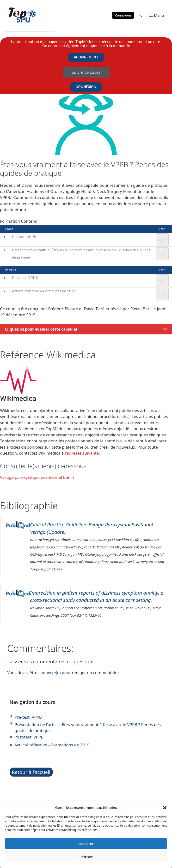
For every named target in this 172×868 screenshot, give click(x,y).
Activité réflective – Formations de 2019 (44, 291)
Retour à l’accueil (31, 772)
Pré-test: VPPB (24, 237)
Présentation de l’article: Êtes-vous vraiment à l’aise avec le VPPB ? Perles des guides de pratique (81, 254)
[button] (165, 807)
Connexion (123, 15)
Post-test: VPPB (25, 278)
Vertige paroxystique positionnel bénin (37, 477)
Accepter (86, 844)
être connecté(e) (45, 673)
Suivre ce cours (86, 72)
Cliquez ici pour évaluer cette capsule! (41, 329)
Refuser (86, 857)
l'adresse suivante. (82, 453)
